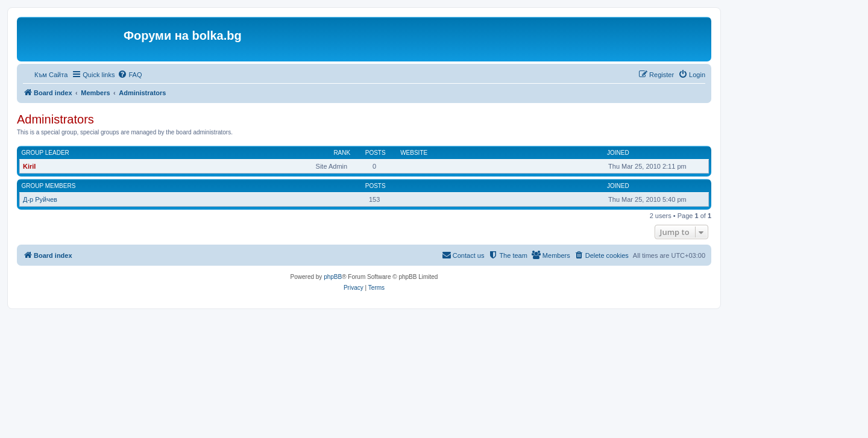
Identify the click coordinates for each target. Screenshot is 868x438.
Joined (618, 153)
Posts (376, 153)
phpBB (333, 277)
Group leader (46, 153)
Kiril (29, 166)
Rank (342, 153)
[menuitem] (130, 75)
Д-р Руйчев (40, 199)
